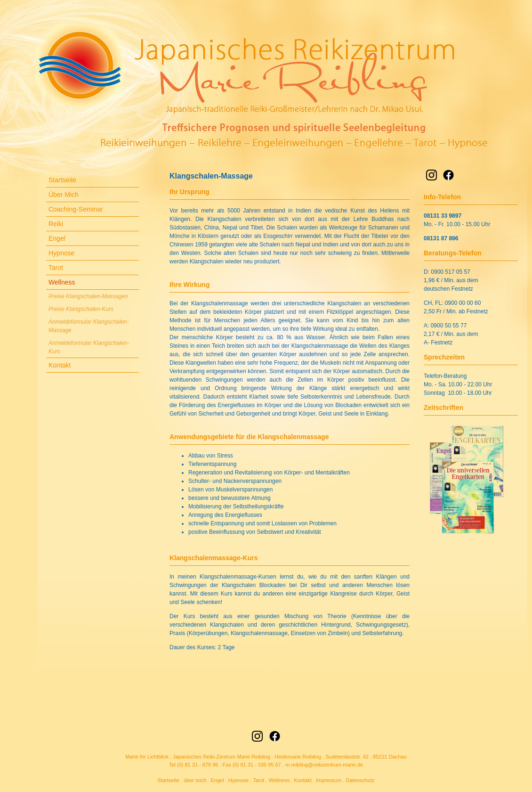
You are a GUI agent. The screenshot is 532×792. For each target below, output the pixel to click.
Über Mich (64, 195)
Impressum (329, 780)
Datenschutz (360, 780)
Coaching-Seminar (76, 209)
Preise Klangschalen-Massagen (88, 296)
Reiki (56, 224)
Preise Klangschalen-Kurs (81, 309)
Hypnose (61, 253)
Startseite (62, 180)
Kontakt (60, 365)
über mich (195, 780)
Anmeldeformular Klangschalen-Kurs (89, 347)
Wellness (62, 282)
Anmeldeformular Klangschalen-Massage (89, 326)
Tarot (56, 268)
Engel (57, 238)
